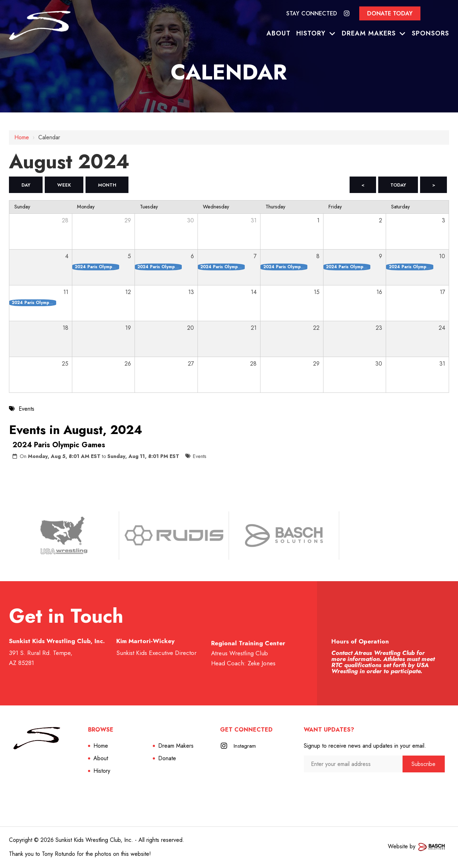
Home (22, 137)
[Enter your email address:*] (353, 765)
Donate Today (390, 13)
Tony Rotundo (59, 855)
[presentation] (342, 787)
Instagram (245, 746)
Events (200, 457)
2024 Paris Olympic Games (59, 446)
